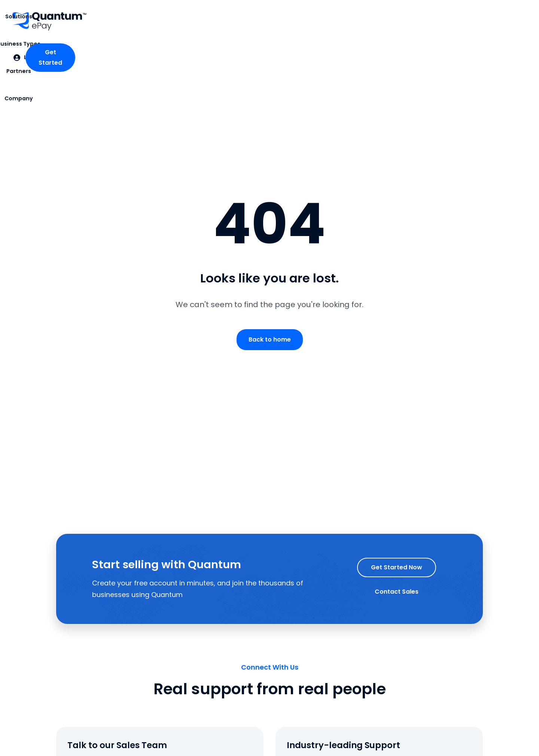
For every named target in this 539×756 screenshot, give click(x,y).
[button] (176, 22)
